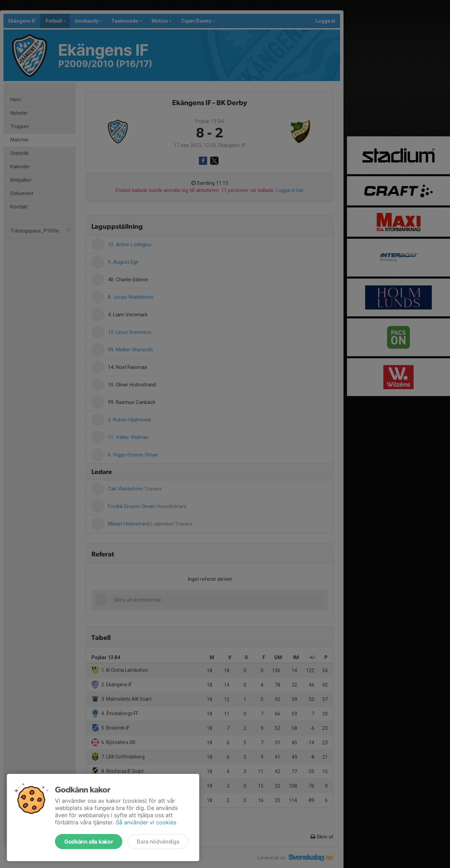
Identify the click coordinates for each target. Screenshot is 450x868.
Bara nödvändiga (158, 842)
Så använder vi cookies (146, 822)
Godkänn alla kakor (89, 842)
